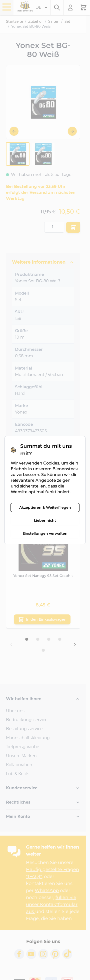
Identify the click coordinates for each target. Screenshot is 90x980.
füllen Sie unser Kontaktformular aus (52, 905)
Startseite (14, 21)
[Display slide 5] (43, 650)
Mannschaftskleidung (28, 738)
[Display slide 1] (27, 639)
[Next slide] (75, 645)
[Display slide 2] (38, 639)
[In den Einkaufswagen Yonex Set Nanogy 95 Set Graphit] (42, 619)
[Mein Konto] (70, 7)
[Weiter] (72, 131)
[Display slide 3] (49, 639)
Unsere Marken (21, 756)
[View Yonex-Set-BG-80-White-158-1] (18, 154)
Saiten (54, 21)
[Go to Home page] (25, 7)
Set (67, 21)
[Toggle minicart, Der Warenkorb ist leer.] (83, 7)
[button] (43, 699)
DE (41, 7)
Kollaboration (19, 765)
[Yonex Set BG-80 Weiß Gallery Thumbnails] (30, 154)
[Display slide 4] (60, 639)
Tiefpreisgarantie (23, 747)
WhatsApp (47, 891)
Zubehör (36, 21)
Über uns (15, 711)
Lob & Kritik (17, 774)
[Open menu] (7, 7)
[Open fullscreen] (43, 102)
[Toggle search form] (57, 7)
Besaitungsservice (24, 729)
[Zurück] (14, 131)
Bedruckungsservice (27, 720)
